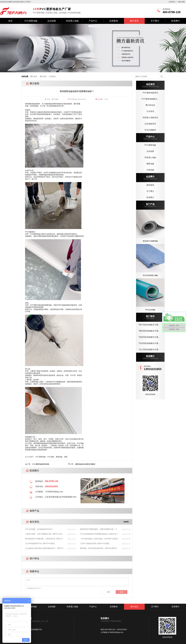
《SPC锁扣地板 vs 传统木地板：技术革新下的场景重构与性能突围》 (100, 539)
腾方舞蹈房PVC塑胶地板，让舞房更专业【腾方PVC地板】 (45, 539)
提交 (122, 592)
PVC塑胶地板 (31, 21)
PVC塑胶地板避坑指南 (41, 464)
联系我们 (172, 2)
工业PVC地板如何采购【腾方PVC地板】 (95, 543)
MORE (126, 522)
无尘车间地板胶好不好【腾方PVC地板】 (40, 543)
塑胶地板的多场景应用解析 (85, 464)
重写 (109, 592)
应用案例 (114, 21)
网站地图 (181, 2)
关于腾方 (155, 21)
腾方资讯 (134, 21)
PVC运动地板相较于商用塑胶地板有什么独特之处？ (99, 534)
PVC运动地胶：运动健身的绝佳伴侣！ (39, 529)
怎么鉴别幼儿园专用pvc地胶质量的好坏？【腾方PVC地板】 (45, 548)
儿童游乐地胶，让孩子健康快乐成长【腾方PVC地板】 (44, 534)
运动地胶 (52, 21)
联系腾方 (176, 21)
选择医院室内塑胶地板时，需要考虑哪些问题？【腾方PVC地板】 (99, 529)
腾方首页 (34, 76)
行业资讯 (52, 76)
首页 (10, 21)
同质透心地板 (72, 21)
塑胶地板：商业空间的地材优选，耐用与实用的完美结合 (99, 548)
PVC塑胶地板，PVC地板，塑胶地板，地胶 (52, 457)
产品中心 (93, 21)
